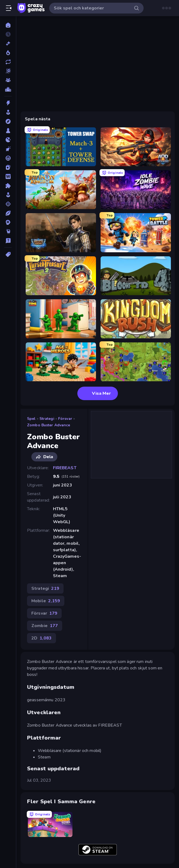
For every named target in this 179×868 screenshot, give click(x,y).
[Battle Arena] (61, 233)
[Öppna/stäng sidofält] (9, 8)
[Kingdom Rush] (136, 319)
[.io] (8, 140)
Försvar (65, 419)
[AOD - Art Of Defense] (136, 147)
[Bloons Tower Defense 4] (136, 276)
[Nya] (8, 43)
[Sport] (8, 213)
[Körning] (8, 158)
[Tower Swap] (61, 147)
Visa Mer (98, 393)
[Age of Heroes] (61, 362)
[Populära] (8, 53)
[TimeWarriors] (61, 319)
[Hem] (8, 25)
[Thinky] (8, 232)
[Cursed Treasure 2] (61, 276)
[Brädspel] (8, 131)
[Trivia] (8, 241)
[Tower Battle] (136, 233)
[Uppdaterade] (8, 62)
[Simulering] (8, 195)
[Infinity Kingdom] (61, 190)
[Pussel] (8, 186)
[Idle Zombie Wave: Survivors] (136, 190)
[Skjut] (8, 204)
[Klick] (8, 149)
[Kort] (8, 167)
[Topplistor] (8, 89)
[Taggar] (8, 254)
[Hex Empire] (136, 362)
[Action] (8, 103)
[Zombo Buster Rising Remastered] (50, 824)
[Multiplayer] (8, 80)
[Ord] (8, 176)
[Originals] (8, 71)
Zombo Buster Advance (49, 425)
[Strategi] (8, 222)
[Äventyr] (8, 121)
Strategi (47, 419)
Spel (31, 419)
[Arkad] (8, 112)
